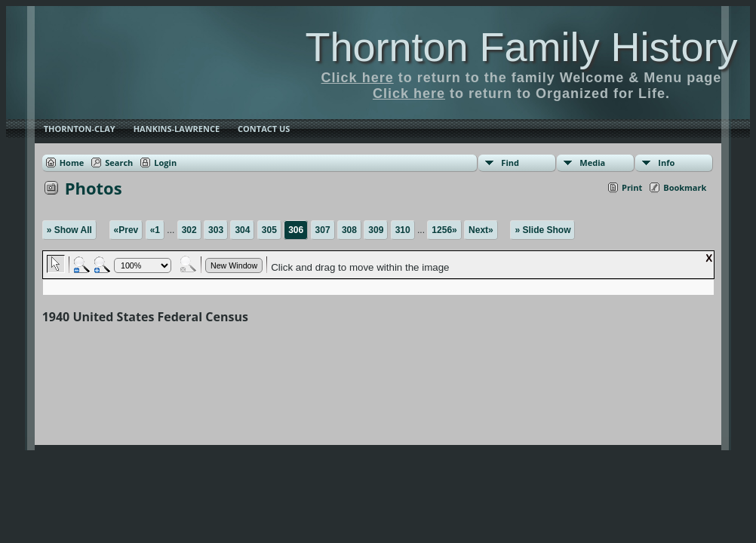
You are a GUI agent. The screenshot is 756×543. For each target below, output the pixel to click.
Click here (358, 78)
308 (349, 230)
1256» (444, 230)
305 (269, 230)
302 (189, 230)
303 (216, 230)
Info (666, 163)
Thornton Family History (521, 47)
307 (323, 230)
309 (376, 230)
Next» (481, 230)
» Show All (69, 230)
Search (119, 163)
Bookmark (685, 187)
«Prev (126, 230)
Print (632, 187)
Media (592, 163)
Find (510, 163)
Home (72, 163)
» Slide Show (542, 230)
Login (165, 163)
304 (242, 230)
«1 (155, 230)
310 (403, 230)
